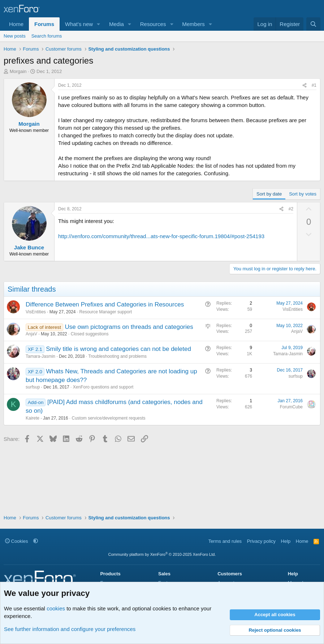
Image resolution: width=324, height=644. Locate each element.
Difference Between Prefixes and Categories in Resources (105, 304)
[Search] (313, 24)
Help (286, 541)
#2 (291, 209)
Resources (153, 24)
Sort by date (269, 194)
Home (16, 24)
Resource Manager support (106, 312)
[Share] (304, 85)
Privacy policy (261, 541)
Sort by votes (303, 194)
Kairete (33, 418)
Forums (44, 24)
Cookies (17, 541)
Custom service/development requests (108, 418)
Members (193, 24)
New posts (15, 36)
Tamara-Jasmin (40, 356)
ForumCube (291, 407)
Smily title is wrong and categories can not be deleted (118, 349)
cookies (56, 608)
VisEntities (36, 312)
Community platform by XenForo (162, 554)
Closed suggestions (90, 334)
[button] (99, 24)
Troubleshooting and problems (117, 356)
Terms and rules (225, 541)
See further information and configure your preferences (70, 629)
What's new (79, 24)
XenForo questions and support (103, 387)
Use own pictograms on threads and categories (129, 327)
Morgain (18, 71)
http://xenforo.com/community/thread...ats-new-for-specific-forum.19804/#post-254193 (161, 236)
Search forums (47, 36)
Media (116, 24)
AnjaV (31, 334)
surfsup (33, 387)
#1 (314, 85)
